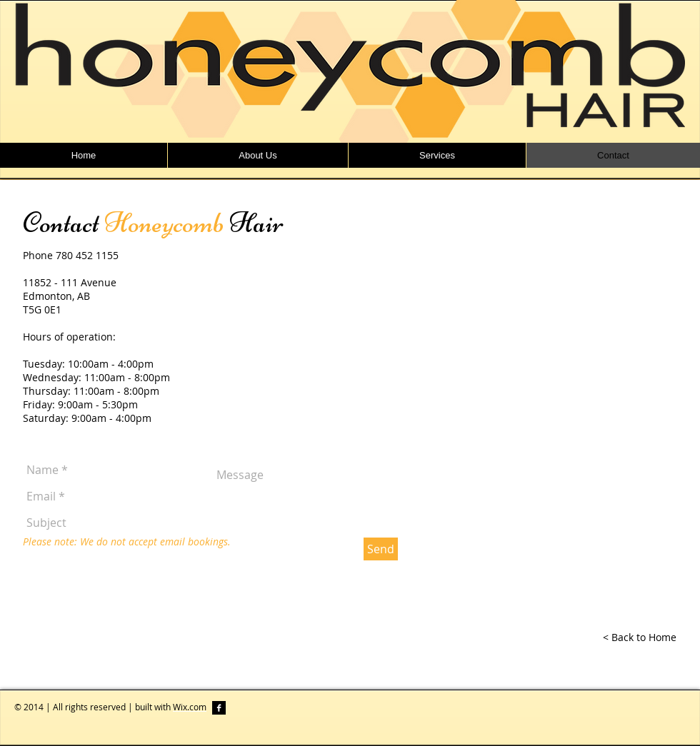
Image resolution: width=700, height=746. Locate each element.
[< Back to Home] (639, 637)
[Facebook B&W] (219, 708)
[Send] (381, 549)
